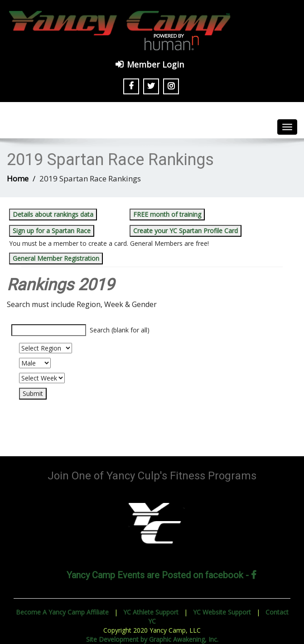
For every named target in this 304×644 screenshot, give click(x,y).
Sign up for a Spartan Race (52, 231)
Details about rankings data (53, 214)
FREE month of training (167, 214)
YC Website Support (222, 612)
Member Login (155, 64)
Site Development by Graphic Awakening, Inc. (152, 639)
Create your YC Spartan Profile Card (186, 231)
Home (18, 178)
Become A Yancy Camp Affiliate (62, 612)
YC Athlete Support (151, 612)
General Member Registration (56, 258)
